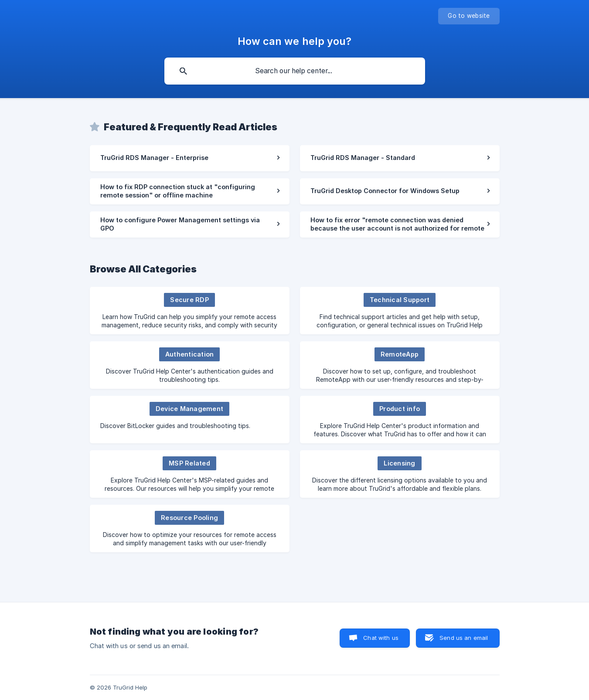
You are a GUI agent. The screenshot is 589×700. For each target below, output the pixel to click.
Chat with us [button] (381, 638)
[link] (190, 158)
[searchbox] (295, 71)
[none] (469, 16)
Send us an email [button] (464, 638)
